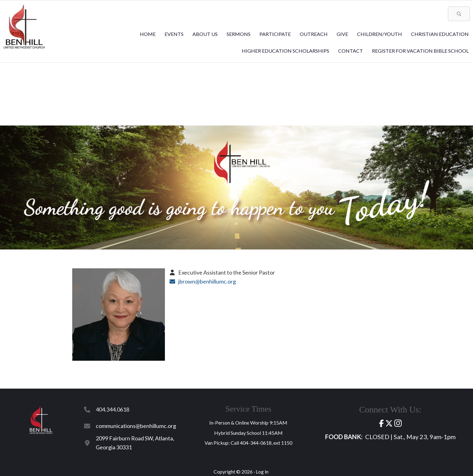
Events (174, 34)
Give (342, 34)
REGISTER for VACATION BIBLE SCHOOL (420, 51)
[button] (459, 14)
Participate (275, 34)
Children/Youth (380, 34)
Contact (351, 51)
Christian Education (440, 34)
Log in (262, 472)
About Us (205, 34)
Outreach (314, 34)
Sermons (239, 34)
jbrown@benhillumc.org (207, 281)
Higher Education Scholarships (285, 51)
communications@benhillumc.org (136, 426)
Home (148, 34)
